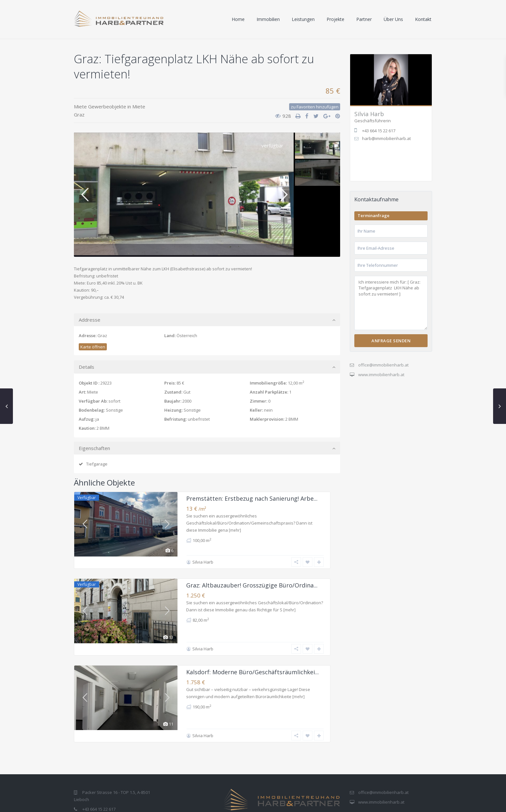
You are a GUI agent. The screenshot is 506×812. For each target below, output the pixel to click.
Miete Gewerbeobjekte (100, 106)
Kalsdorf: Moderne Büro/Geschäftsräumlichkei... (253, 648)
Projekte (335, 19)
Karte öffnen (93, 347)
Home (238, 19)
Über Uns (393, 19)
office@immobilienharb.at (383, 365)
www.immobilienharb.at (381, 375)
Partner (364, 19)
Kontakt (423, 19)
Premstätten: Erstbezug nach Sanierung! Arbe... (252, 498)
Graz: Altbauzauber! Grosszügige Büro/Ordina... (252, 573)
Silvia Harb (203, 550)
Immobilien (268, 19)
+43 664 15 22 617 (99, 773)
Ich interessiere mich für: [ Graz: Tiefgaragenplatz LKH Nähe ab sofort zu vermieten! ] (391, 303)
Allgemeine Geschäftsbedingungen (400, 802)
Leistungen (303, 19)
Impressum (316, 802)
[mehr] (235, 530)
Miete (139, 106)
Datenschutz (348, 802)
